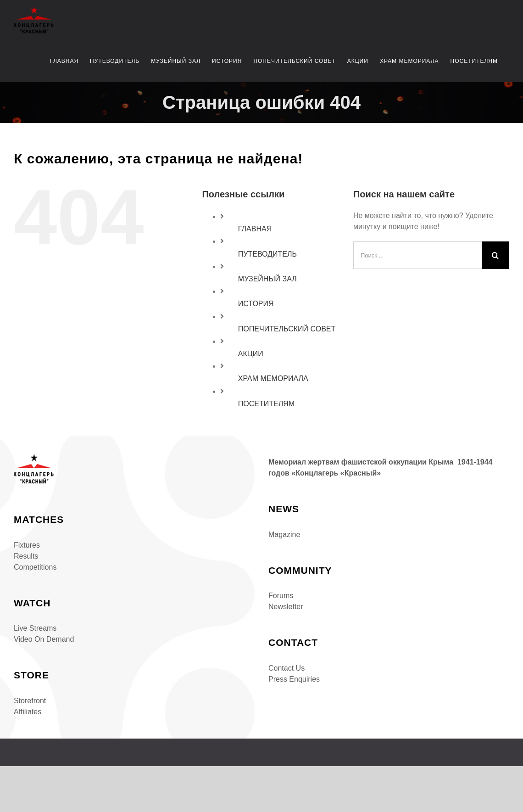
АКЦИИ (251, 354)
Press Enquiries (294, 679)
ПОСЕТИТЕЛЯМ (266, 404)
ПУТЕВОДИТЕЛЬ (267, 254)
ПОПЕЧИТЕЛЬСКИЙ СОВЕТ (287, 329)
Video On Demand (44, 639)
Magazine (284, 535)
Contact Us (287, 668)
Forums (281, 596)
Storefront (30, 701)
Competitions (35, 567)
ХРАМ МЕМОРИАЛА (273, 378)
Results (26, 556)
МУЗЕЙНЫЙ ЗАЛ (267, 279)
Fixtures (27, 545)
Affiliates (28, 712)
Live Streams (35, 628)
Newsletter (286, 607)
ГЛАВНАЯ (255, 229)
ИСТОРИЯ (256, 304)
